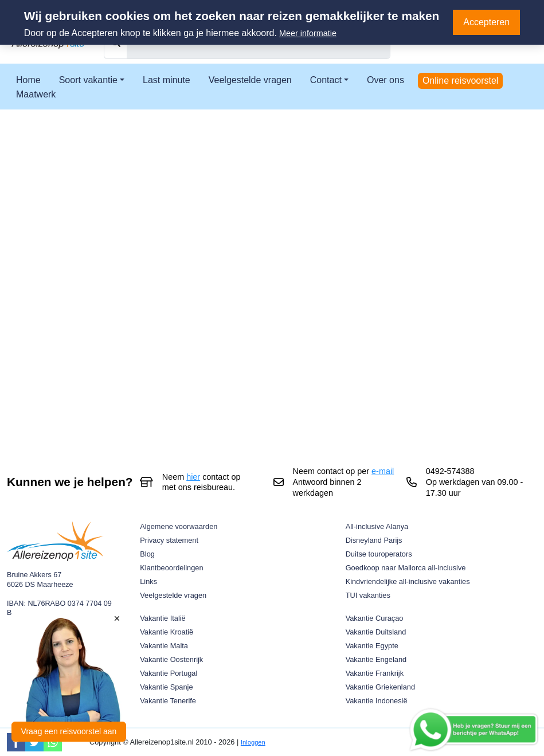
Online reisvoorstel (461, 81)
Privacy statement (169, 540)
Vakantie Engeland (376, 659)
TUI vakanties (368, 595)
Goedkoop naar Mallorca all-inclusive (406, 568)
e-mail (383, 471)
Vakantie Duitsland (376, 632)
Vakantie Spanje (166, 687)
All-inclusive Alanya (377, 526)
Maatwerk (36, 94)
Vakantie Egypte (372, 646)
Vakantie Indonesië (377, 701)
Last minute (167, 80)
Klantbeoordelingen (171, 568)
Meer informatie (308, 33)
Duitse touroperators (379, 554)
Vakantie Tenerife (168, 701)
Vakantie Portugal (169, 673)
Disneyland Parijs (374, 540)
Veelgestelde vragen (250, 80)
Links (148, 581)
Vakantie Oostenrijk (171, 659)
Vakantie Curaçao (375, 618)
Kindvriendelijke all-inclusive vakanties (408, 581)
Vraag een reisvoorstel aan (69, 731)
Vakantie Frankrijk (375, 673)
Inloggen (253, 742)
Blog (147, 554)
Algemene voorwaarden (179, 526)
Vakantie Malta (164, 646)
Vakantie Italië (163, 618)
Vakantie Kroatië (167, 632)
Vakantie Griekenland (380, 687)
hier (193, 477)
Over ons (386, 80)
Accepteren (486, 22)
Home (28, 80)
